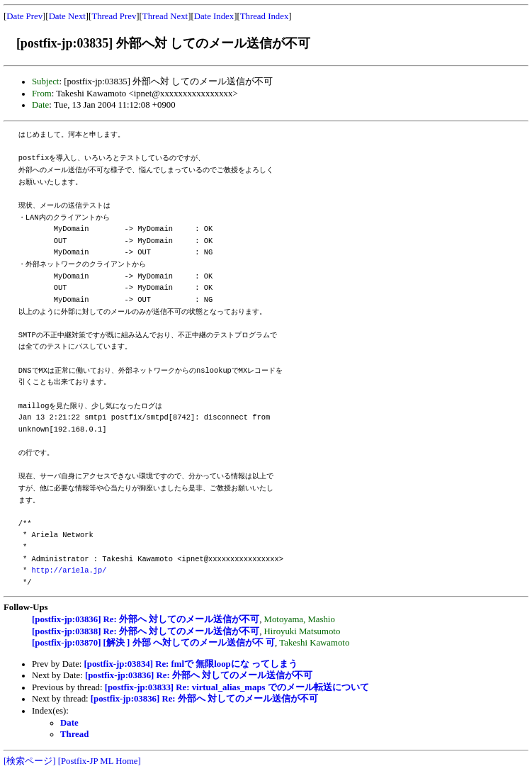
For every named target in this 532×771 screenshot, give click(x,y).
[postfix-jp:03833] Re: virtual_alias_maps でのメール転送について (237, 687)
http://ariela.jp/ (69, 570)
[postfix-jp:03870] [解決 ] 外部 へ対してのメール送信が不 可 (153, 643)
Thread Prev (114, 16)
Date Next (67, 16)
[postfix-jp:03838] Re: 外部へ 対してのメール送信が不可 (146, 631)
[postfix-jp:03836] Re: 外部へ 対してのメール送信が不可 (146, 619)
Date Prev (24, 16)
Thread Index (265, 16)
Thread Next (165, 16)
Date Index (214, 16)
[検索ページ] (30, 761)
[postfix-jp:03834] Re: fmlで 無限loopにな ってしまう (191, 664)
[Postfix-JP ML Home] (100, 761)
